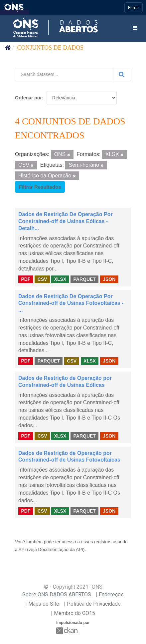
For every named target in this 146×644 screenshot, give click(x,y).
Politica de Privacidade (94, 604)
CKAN (68, 630)
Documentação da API (61, 549)
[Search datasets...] (64, 74)
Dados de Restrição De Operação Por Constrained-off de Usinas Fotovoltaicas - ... (71, 303)
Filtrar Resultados (40, 187)
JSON (109, 279)
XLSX (60, 279)
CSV (42, 279)
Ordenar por (28, 98)
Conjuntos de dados (51, 48)
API (22, 549)
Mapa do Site (44, 604)
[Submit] (122, 74)
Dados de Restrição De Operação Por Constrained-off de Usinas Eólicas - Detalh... (66, 221)
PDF (26, 279)
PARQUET (84, 279)
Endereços (111, 594)
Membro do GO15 (74, 613)
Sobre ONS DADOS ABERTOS (57, 594)
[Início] (8, 48)
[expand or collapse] (135, 28)
